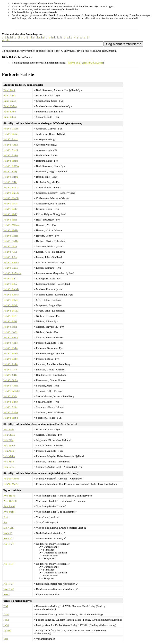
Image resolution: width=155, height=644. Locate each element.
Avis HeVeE (10, 501)
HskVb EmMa (11, 289)
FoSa (6, 620)
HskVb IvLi (10, 278)
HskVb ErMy (11, 311)
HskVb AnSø (11, 412)
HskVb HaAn (11, 134)
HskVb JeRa (10, 375)
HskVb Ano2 (11, 145)
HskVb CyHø (11, 241)
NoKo (7, 594)
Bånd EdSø (10, 117)
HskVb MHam (11, 225)
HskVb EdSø (11, 402)
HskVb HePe (11, 353)
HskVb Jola (74, 63)
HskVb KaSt (10, 396)
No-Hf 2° (9, 544)
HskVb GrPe (10, 369)
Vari (6, 639)
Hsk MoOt (9, 445)
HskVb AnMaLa (12, 273)
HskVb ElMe (11, 300)
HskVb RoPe (11, 359)
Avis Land (9, 506)
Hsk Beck (9, 467)
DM (6, 606)
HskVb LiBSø (11, 166)
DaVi (6, 614)
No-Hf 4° (9, 564)
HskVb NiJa (10, 246)
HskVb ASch (11, 386)
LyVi (6, 625)
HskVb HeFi (10, 214)
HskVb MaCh (11, 198)
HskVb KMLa (11, 262)
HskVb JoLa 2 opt (93, 63)
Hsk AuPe (9, 451)
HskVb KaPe (11, 348)
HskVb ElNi (10, 321)
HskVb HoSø (11, 418)
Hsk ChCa (9, 435)
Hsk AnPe (9, 461)
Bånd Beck (9, 90)
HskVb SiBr (10, 182)
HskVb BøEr (10, 209)
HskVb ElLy (10, 284)
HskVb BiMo (11, 305)
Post (6, 517)
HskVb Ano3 (11, 150)
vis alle (6, 40)
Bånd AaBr (9, 95)
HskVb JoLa (10, 257)
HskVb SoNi (10, 332)
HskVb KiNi (10, 316)
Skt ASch (9, 528)
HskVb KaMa (11, 294)
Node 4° (8, 538)
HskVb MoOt (11, 337)
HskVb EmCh (11, 193)
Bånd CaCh (10, 101)
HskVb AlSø (10, 407)
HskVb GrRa (11, 380)
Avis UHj (9, 512)
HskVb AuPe (11, 343)
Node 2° (8, 533)
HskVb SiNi (10, 327)
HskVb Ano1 (11, 139)
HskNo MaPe (11, 484)
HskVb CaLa (11, 268)
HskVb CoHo (11, 236)
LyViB (7, 630)
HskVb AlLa (10, 252)
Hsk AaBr (9, 429)
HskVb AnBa (11, 155)
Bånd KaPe (10, 111)
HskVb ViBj (10, 171)
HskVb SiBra (11, 177)
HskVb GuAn (11, 129)
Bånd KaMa (10, 106)
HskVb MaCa (11, 187)
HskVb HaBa (11, 161)
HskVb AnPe (11, 364)
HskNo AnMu (11, 478)
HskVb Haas (10, 220)
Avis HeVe (9, 496)
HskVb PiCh (10, 203)
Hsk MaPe (9, 456)
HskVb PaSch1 (12, 391)
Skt (5, 522)
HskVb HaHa (11, 230)
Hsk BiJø (8, 440)
